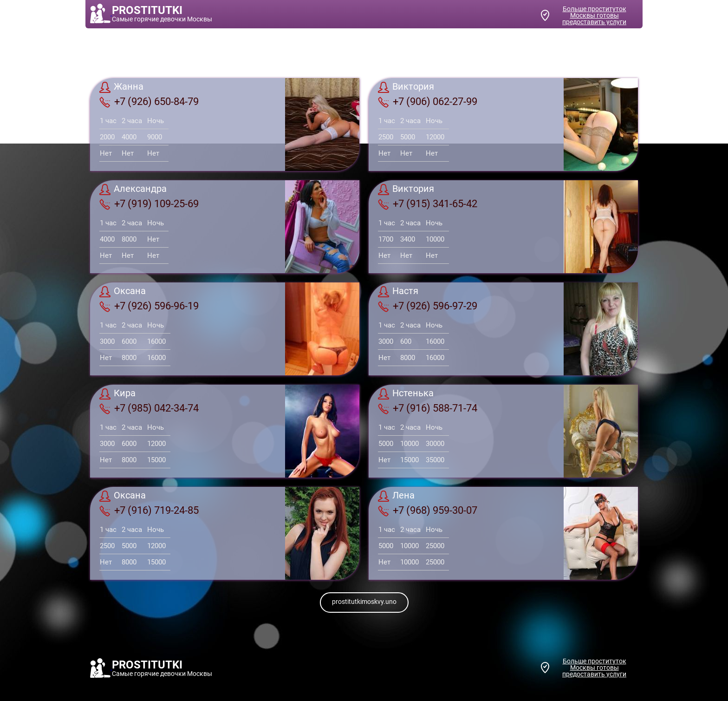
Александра (133, 190)
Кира (117, 394)
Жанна (121, 87)
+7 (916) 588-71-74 (428, 408)
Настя (398, 292)
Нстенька (406, 394)
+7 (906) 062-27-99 (428, 102)
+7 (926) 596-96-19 (149, 306)
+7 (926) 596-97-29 (428, 306)
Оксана (123, 292)
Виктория (406, 87)
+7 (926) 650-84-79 (149, 102)
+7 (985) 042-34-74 (149, 408)
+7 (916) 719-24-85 (149, 511)
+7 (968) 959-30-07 (428, 511)
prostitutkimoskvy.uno (364, 602)
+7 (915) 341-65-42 (428, 204)
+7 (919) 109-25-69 (149, 204)
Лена (396, 496)
